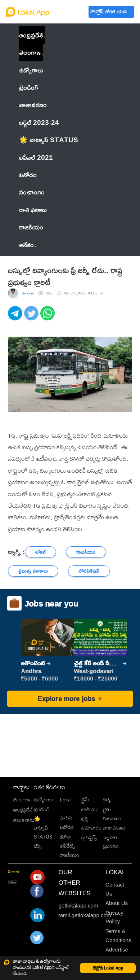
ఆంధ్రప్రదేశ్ (31, 35)
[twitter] (32, 317)
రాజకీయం (69, 855)
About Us (117, 903)
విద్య (107, 800)
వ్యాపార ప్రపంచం (111, 842)
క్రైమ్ (85, 800)
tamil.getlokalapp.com (85, 915)
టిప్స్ (38, 846)
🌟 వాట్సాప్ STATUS (43, 828)
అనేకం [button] (28, 244)
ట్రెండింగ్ (42, 809)
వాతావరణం (114, 828)
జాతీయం (90, 809)
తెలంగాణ (30, 52)
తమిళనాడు (24, 820)
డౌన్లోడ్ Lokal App (108, 968)
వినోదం (67, 827)
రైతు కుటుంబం (112, 814)
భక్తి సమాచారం (91, 823)
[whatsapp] (48, 317)
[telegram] (16, 317)
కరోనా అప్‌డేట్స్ (67, 841)
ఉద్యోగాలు (43, 800)
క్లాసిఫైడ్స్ (89, 837)
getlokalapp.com (78, 905)
